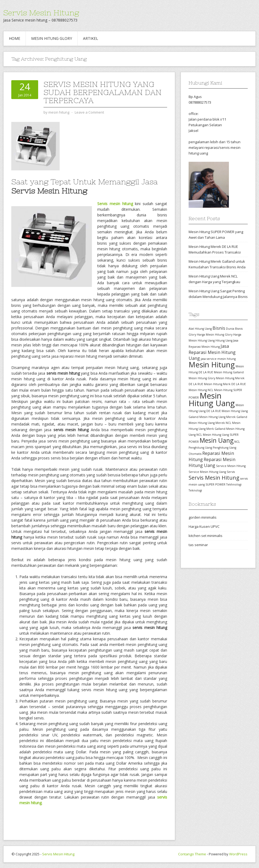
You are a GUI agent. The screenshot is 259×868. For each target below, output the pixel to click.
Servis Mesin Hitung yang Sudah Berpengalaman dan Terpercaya (102, 92)
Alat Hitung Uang (200, 329)
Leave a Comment (89, 112)
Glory (192, 335)
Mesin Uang (217, 440)
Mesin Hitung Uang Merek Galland (223, 417)
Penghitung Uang (200, 448)
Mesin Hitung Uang (212, 399)
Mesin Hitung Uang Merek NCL (210, 423)
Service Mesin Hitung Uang (207, 472)
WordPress (238, 854)
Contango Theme (192, 854)
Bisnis (219, 328)
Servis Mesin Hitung (41, 13)
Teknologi (195, 490)
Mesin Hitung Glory (202, 378)
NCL (237, 442)
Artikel (91, 38)
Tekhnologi (234, 484)
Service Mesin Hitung (231, 466)
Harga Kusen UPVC (204, 526)
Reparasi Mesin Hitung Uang (212, 462)
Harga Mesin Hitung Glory (215, 335)
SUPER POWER (215, 484)
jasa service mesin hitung (218, 359)
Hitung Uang (224, 340)
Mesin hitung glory (52, 38)
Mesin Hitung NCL (201, 390)
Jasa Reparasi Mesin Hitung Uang (212, 352)
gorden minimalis (203, 517)
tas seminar (198, 545)
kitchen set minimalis (206, 536)
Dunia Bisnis (234, 329)
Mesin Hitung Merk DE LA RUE (225, 384)
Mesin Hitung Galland (229, 372)
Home (15, 38)
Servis (231, 472)
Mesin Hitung (212, 364)
